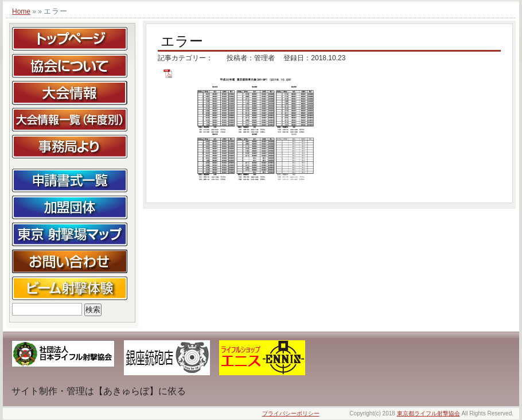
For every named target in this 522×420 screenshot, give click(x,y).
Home (21, 11)
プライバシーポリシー (291, 413)
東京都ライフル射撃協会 (428, 413)
